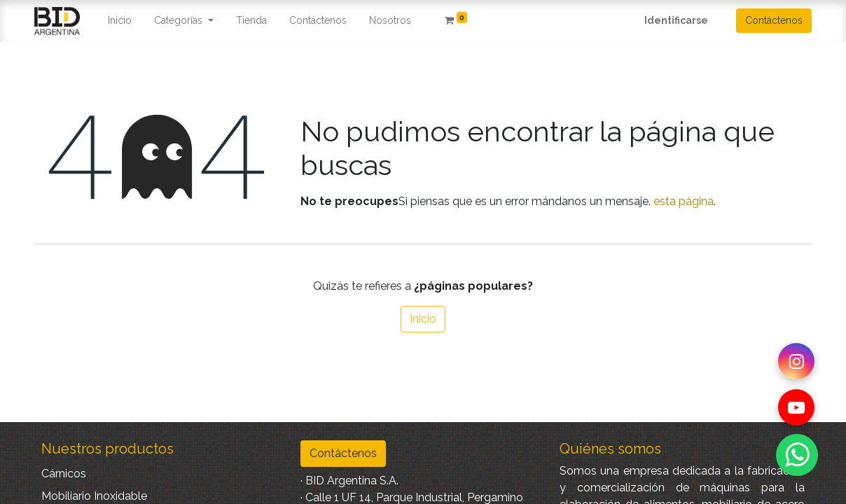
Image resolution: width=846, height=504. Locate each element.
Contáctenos (774, 20)
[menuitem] (120, 21)
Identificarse (676, 20)
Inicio (423, 319)
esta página (684, 201)
